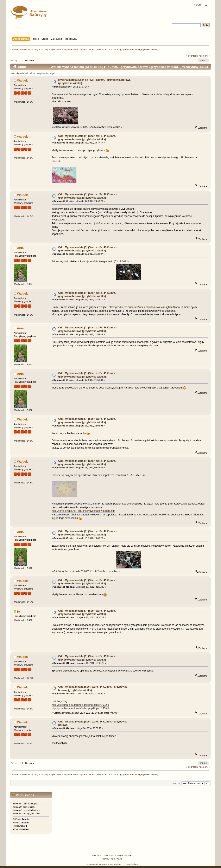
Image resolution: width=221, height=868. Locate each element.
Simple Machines (125, 855)
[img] (15, 826)
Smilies (17, 823)
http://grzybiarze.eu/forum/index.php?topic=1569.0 (80, 708)
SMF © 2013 (110, 855)
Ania (20, 248)
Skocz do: (177, 783)
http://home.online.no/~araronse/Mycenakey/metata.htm (84, 511)
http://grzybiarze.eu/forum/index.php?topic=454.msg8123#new (144, 307)
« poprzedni (192, 56)
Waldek (23, 80)
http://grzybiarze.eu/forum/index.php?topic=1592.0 (80, 705)
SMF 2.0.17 (97, 855)
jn (18, 611)
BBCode (17, 819)
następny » (205, 56)
